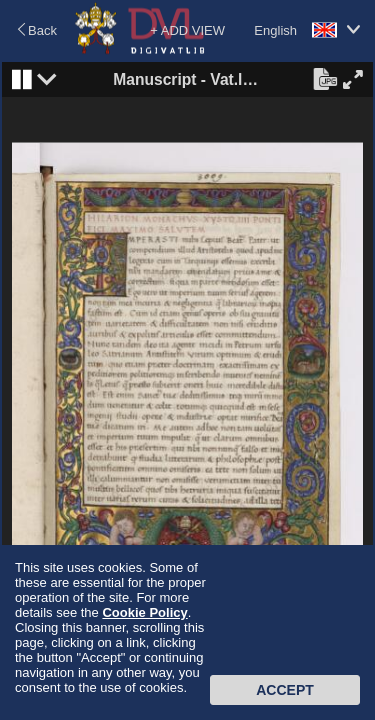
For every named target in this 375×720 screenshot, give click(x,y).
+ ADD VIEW (187, 30)
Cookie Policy (144, 612)
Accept (285, 690)
